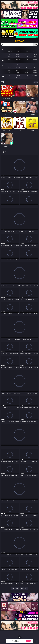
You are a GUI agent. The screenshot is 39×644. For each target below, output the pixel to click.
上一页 (17, 589)
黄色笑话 (26, 73)
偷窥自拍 (10, 65)
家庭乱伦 (18, 70)
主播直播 (26, 57)
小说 (3, 71)
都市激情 (10, 70)
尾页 (26, 589)
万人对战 (26, 49)
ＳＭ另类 (35, 57)
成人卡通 (26, 60)
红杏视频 (10, 78)
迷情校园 (10, 73)
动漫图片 (35, 65)
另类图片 (35, 67)
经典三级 (18, 62)
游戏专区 (35, 49)
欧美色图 (26, 65)
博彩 (3, 50)
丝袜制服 (18, 57)
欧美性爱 (35, 60)
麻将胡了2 (10, 51)
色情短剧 (18, 78)
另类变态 (35, 62)
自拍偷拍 (18, 54)
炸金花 (18, 51)
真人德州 (18, 49)
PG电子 (10, 49)
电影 (3, 61)
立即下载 (29, 641)
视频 (3, 55)
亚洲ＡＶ (10, 54)
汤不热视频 (35, 76)
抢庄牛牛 (35, 51)
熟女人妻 (10, 57)
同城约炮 (10, 76)
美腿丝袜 (10, 67)
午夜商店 (18, 76)
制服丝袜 (10, 62)
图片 (3, 66)
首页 (13, 589)
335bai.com (19, 41)
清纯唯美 (18, 67)
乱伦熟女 (26, 62)
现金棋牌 (26, 51)
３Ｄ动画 (35, 54)
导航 (3, 77)
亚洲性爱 (10, 60)
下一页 (22, 589)
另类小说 (18, 73)
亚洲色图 (18, 65)
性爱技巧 (35, 73)
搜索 (36, 44)
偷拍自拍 (18, 60)
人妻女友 (26, 70)
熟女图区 (26, 67)
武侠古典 (35, 70)
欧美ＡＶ (26, 54)
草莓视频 (26, 76)
